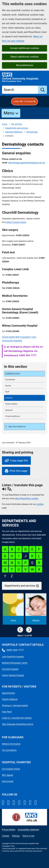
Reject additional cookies (25, 57)
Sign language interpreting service (18, 724)
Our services (17, 124)
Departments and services (17, 128)
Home (5, 124)
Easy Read (7, 712)
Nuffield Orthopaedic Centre (15, 663)
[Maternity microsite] (36, 609)
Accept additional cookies (25, 48)
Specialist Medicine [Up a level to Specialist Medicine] (17, 427)
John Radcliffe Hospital (13, 657)
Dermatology (32, 132)
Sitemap (16, 836)
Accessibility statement (28, 830)
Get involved (8, 781)
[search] (43, 90)
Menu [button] (9, 113)
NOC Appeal (8, 775)
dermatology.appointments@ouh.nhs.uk (27, 163)
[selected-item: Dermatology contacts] (24, 398)
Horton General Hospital (13, 675)
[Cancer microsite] (13, 609)
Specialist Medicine (14, 132)
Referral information (11, 744)
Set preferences (25, 65)
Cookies (6, 836)
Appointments (8, 693)
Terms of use (28, 836)
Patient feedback (10, 699)
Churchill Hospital (10, 669)
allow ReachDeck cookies (27, 499)
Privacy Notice (9, 830)
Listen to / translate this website (17, 718)
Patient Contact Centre (16, 222)
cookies (40, 504)
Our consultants (9, 750)
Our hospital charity (11, 769)
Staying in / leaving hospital (15, 705)
